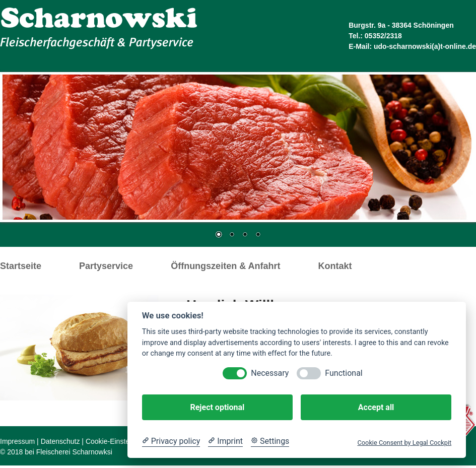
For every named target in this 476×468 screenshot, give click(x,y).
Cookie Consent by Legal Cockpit (404, 443)
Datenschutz (60, 441)
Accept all (376, 407)
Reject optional (217, 407)
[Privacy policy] (171, 441)
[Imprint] (225, 441)
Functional (344, 373)
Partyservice (106, 266)
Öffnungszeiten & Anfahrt (225, 266)
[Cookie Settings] (270, 441)
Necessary (270, 373)
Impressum (17, 441)
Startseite (21, 266)
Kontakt (335, 266)
